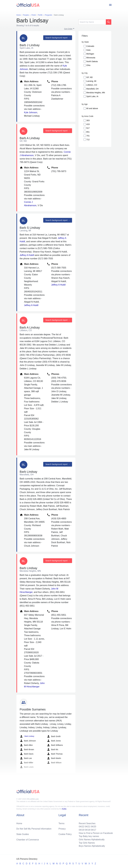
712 (88, 140)
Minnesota (91, 58)
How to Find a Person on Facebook (96, 833)
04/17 (93, 830)
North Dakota (92, 61)
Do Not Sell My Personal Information (34, 828)
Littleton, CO (92, 85)
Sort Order (68, 29)
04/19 (81, 830)
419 (88, 124)
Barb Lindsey (27, 736)
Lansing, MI (91, 81)
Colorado (90, 46)
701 (88, 136)
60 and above (92, 108)
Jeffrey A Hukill (27, 255)
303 (88, 120)
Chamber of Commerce (28, 839)
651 (88, 132)
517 (88, 128)
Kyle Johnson (31, 112)
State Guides (23, 834)
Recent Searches (87, 823)
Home (19, 823)
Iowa (88, 50)
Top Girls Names (87, 843)
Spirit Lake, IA (92, 96)
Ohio (88, 65)
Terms (61, 823)
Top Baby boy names (89, 836)
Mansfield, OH (92, 89)
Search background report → (58, 38)
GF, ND (90, 77)
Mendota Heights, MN (96, 93)
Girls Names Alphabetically (91, 839)
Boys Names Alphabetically (92, 846)
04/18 (87, 830)
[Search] (92, 22)
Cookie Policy (65, 834)
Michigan (90, 54)
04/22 (81, 826)
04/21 (87, 826)
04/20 (93, 826)
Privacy (62, 828)
